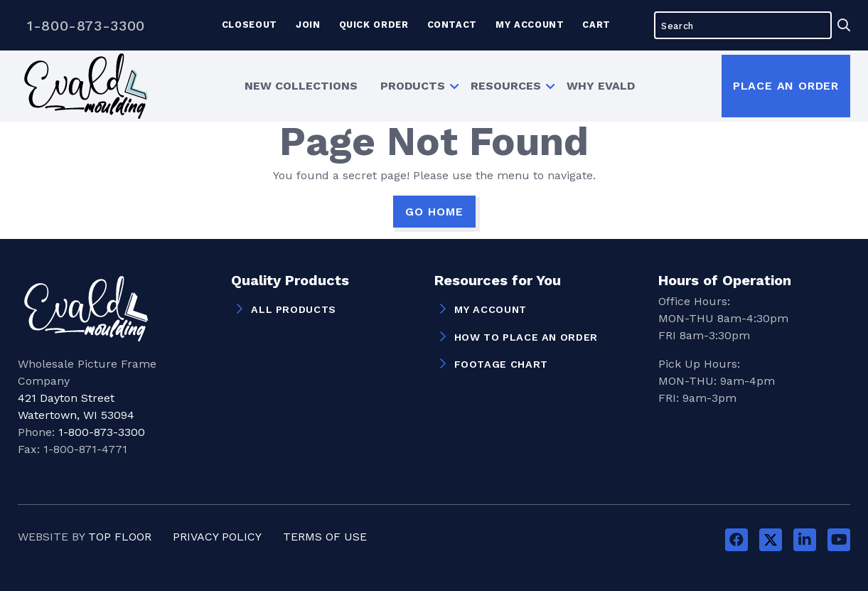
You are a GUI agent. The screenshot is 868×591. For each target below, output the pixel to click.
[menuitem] (301, 86)
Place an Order (786, 86)
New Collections (301, 86)
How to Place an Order (526, 337)
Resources (506, 86)
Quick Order (374, 25)
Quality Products (290, 281)
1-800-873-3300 (86, 26)
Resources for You (498, 281)
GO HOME (434, 212)
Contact (452, 25)
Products (413, 86)
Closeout (250, 25)
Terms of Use (325, 537)
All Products (294, 309)
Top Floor (120, 537)
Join (308, 25)
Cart (596, 25)
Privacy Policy (217, 537)
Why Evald (601, 86)
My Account (530, 25)
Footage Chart (501, 364)
